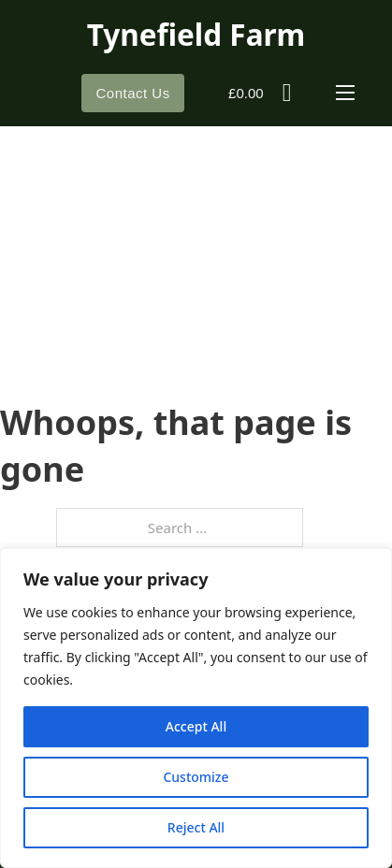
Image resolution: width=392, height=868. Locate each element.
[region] (196, 708)
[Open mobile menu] (345, 93)
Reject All (196, 827)
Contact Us (132, 93)
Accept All (196, 726)
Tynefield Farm (196, 34)
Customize (196, 777)
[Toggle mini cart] (260, 93)
